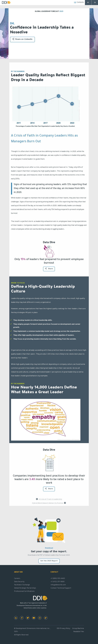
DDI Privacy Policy (63, 629)
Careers (17, 579)
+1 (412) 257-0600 (58, 582)
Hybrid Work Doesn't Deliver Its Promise (49, 503)
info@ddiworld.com (58, 585)
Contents (79, 2)
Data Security (19, 582)
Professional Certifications (24, 591)
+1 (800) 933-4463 (58, 579)
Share (49, 269)
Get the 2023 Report (49, 561)
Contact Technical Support (61, 588)
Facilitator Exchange (22, 585)
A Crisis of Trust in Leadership (49, 499)
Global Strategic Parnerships (25, 588)
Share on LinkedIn (22, 39)
